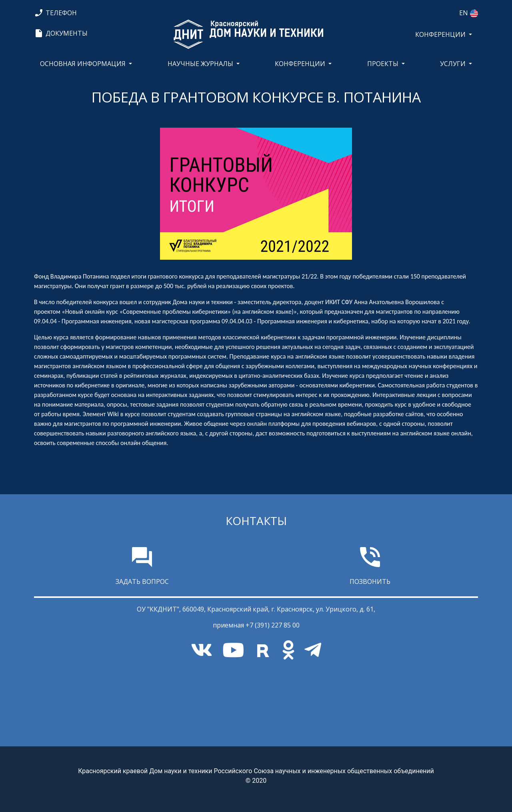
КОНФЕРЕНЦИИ (440, 34)
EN (464, 13)
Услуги (453, 64)
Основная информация (83, 64)
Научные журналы (200, 64)
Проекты (383, 64)
